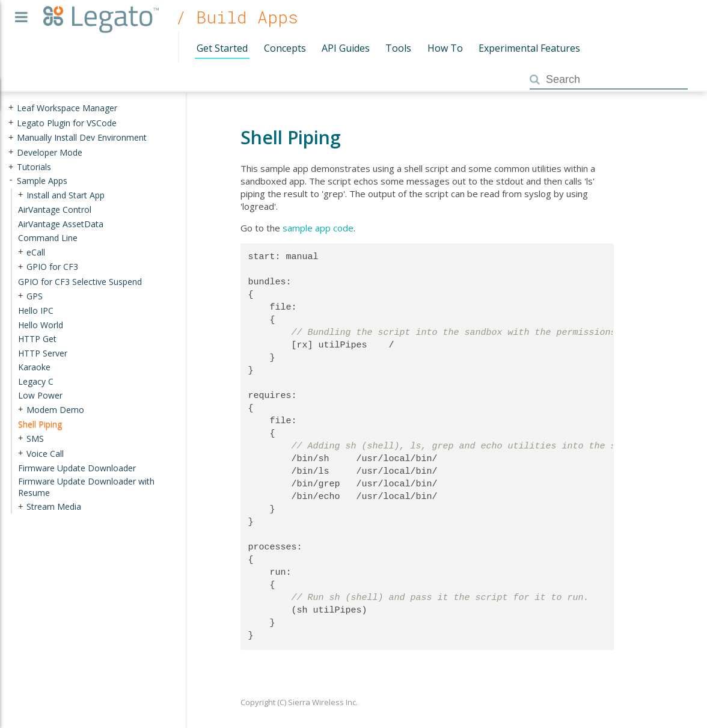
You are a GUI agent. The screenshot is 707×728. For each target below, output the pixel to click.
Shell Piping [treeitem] (40, 424)
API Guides (346, 48)
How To (445, 48)
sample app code (318, 228)
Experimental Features (529, 48)
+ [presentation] (11, 108)
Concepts (285, 48)
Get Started (222, 48)
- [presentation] (11, 181)
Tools (398, 48)
